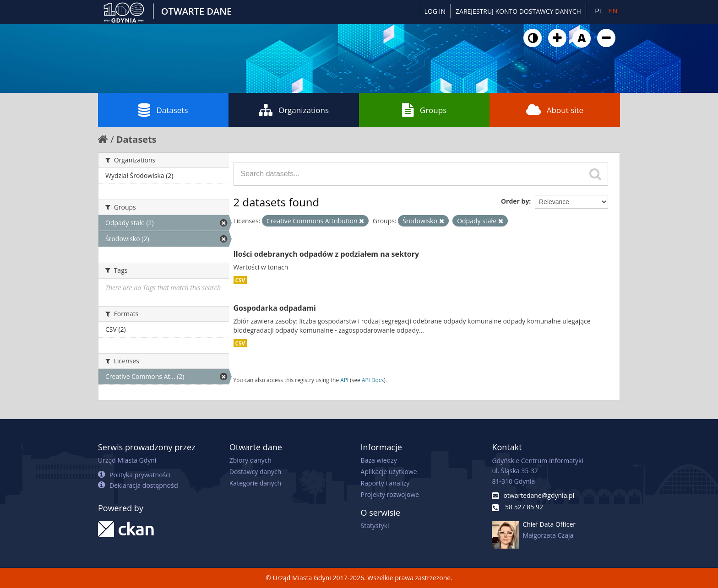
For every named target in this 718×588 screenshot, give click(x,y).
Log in (435, 11)
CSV (240, 280)
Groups (424, 110)
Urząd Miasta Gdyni (127, 460)
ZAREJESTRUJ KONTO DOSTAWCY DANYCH (518, 11)
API (344, 380)
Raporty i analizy (385, 483)
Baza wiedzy (379, 460)
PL (599, 11)
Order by (515, 201)
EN (613, 11)
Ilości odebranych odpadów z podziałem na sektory (326, 254)
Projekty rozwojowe (390, 494)
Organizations (294, 110)
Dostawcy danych (255, 472)
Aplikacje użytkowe (389, 472)
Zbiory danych (250, 460)
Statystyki (375, 526)
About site (555, 110)
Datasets (163, 110)
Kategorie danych (255, 483)
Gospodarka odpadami (275, 308)
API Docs (373, 380)
